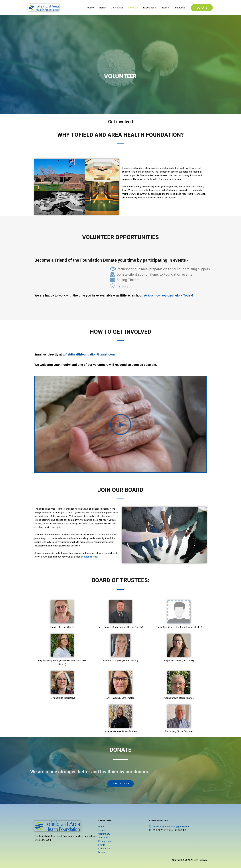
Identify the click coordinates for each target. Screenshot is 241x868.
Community (117, 8)
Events (165, 8)
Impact (102, 8)
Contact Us (180, 8)
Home (91, 8)
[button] (121, 424)
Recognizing (150, 8)
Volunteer (133, 8)
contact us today (90, 557)
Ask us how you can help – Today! (168, 295)
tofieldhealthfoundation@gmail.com (89, 354)
